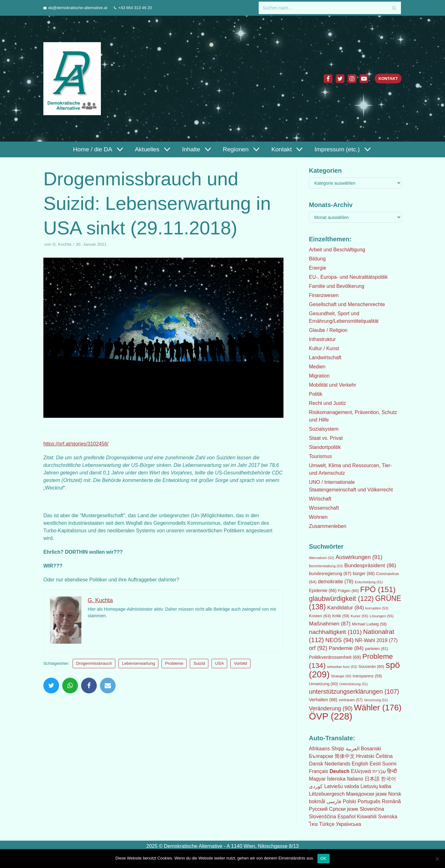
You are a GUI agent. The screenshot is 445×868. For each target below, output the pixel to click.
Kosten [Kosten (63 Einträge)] (320, 616)
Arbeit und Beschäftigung (337, 250)
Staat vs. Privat (326, 438)
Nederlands (338, 764)
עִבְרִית (379, 771)
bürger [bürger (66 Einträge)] (364, 574)
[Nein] (437, 858)
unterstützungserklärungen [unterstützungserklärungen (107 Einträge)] (354, 692)
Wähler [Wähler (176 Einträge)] (378, 708)
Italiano (355, 779)
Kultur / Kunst (324, 348)
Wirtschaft (320, 499)
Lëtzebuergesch (327, 794)
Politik (316, 394)
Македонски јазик (366, 794)
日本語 (372, 779)
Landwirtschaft (325, 358)
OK (324, 858)
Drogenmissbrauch (94, 663)
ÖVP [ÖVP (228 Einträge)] (331, 716)
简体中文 (345, 756)
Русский (318, 809)
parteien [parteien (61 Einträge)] (377, 649)
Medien (317, 367)
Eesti (375, 764)
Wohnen (318, 517)
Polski (349, 801)
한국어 (388, 779)
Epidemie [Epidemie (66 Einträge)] (323, 591)
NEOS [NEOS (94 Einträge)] (339, 640)
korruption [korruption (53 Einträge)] (377, 608)
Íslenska (336, 779)
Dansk (316, 764)
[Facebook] (328, 79)
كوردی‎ (316, 786)
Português (369, 801)
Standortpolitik (325, 447)
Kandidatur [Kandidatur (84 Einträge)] (346, 608)
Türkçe (327, 824)
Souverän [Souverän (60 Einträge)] (371, 666)
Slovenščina (322, 817)
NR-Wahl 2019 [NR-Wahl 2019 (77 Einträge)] (376, 640)
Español (347, 817)
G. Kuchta (62, 244)
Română (391, 801)
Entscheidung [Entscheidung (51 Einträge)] (369, 582)
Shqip (338, 749)
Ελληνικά (361, 771)
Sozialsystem (324, 429)
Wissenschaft (324, 508)
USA (219, 663)
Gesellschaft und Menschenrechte (347, 304)
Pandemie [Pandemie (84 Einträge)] (346, 648)
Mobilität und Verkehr (332, 385)
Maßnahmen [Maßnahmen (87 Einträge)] (330, 624)
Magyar (317, 779)
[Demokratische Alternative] (74, 78)
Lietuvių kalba (376, 786)
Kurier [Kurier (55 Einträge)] (360, 616)
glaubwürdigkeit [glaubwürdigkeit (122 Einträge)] (341, 599)
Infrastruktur (322, 339)
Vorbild (240, 663)
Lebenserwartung (138, 663)
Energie (318, 268)
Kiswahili (367, 817)
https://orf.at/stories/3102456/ (76, 444)
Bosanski (371, 749)
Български (321, 756)
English (360, 764)
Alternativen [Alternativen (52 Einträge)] (321, 558)
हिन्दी (392, 771)
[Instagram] (352, 79)
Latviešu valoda (341, 786)
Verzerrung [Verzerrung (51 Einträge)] (376, 700)
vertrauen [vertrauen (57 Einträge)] (351, 700)
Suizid (199, 663)
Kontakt (388, 78)
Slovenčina (372, 809)
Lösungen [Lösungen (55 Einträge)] (382, 616)
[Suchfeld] (330, 8)
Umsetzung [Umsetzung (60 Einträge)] (323, 684)
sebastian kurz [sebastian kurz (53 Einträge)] (342, 667)
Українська (349, 824)
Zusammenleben (328, 526)
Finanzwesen (324, 295)
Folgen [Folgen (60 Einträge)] (348, 591)
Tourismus (320, 456)
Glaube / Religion (328, 330)
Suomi (389, 764)
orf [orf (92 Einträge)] (318, 648)
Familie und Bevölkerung (337, 286)
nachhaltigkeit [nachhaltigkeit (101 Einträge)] (335, 632)
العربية (353, 749)
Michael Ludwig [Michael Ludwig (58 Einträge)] (369, 624)
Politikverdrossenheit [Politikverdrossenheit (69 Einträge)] (335, 657)
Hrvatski (365, 756)
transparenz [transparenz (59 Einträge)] (367, 676)
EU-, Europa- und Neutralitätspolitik (348, 277)
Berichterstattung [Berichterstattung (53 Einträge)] (326, 566)
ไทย (313, 824)
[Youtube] (364, 79)
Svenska (388, 817)
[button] (119, 149)
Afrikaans (319, 749)
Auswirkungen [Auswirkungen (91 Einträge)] (359, 557)
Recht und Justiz (327, 403)
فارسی (334, 801)
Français (319, 771)
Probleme (174, 663)
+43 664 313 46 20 (135, 8)
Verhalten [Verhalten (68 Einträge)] (323, 700)
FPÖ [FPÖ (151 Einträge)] (378, 589)
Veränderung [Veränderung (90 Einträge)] (331, 708)
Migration (319, 376)
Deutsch (340, 771)
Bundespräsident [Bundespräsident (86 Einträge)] (370, 565)
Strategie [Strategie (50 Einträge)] (341, 676)
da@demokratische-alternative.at (78, 8)
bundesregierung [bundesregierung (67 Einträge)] (330, 574)
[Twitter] (340, 79)
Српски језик (344, 809)
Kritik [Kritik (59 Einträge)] (341, 616)
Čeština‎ (384, 756)
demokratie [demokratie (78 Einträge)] (336, 581)
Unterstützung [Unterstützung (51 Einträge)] (354, 684)
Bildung (317, 259)
